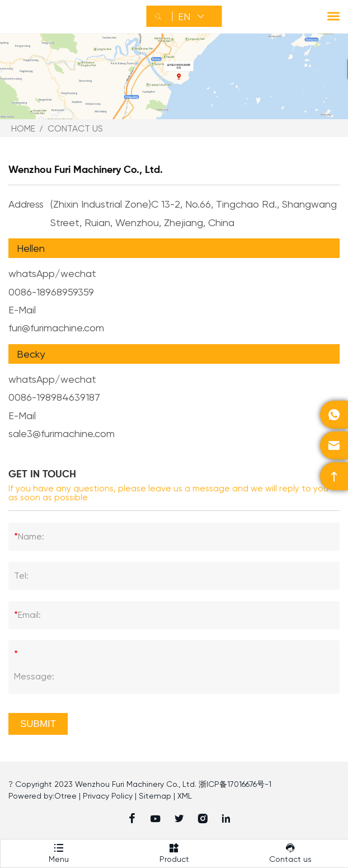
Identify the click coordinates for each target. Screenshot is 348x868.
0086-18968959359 (51, 292)
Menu (58, 851)
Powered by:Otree (43, 796)
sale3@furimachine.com (62, 433)
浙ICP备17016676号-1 (235, 784)
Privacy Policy (108, 796)
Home (23, 128)
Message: (34, 662)
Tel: (21, 576)
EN (184, 17)
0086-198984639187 (54, 397)
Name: (29, 537)
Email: (27, 615)
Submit (38, 724)
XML (185, 796)
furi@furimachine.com (56, 328)
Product (174, 851)
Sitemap (155, 796)
